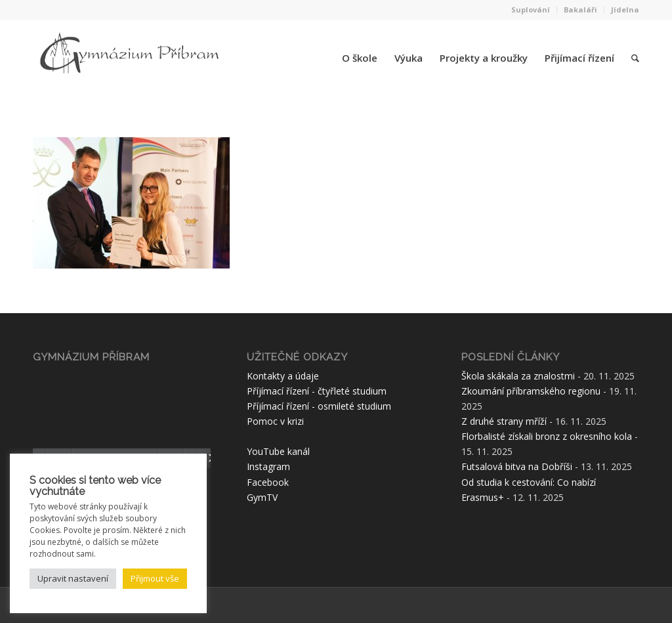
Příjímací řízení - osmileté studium (319, 406)
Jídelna (625, 10)
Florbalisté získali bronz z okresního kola (547, 436)
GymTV (262, 497)
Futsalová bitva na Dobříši (517, 466)
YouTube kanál (278, 451)
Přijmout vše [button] (155, 578)
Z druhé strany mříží (504, 421)
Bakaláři (580, 10)
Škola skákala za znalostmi (518, 376)
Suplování (531, 10)
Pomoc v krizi (275, 421)
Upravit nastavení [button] (73, 578)
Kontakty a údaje (283, 376)
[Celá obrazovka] (208, 458)
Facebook (268, 482)
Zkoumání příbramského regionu (531, 391)
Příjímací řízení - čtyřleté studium (317, 391)
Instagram (268, 466)
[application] (122, 418)
